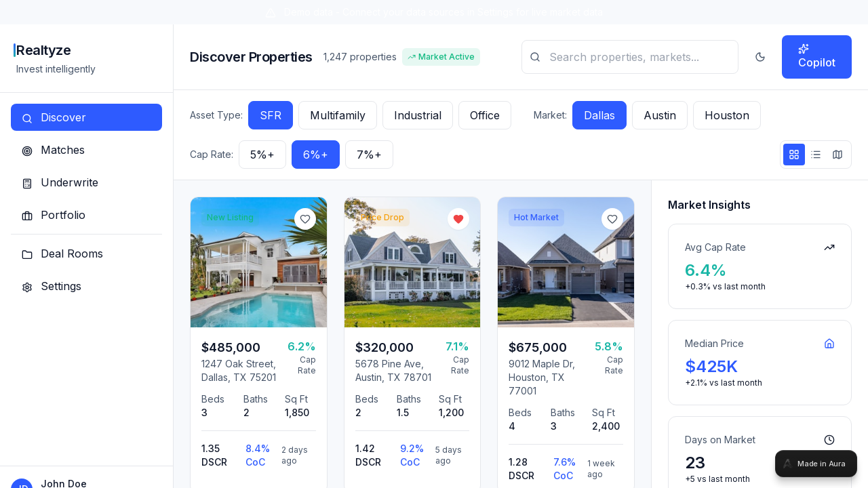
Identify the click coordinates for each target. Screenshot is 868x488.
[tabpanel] (434, 244)
